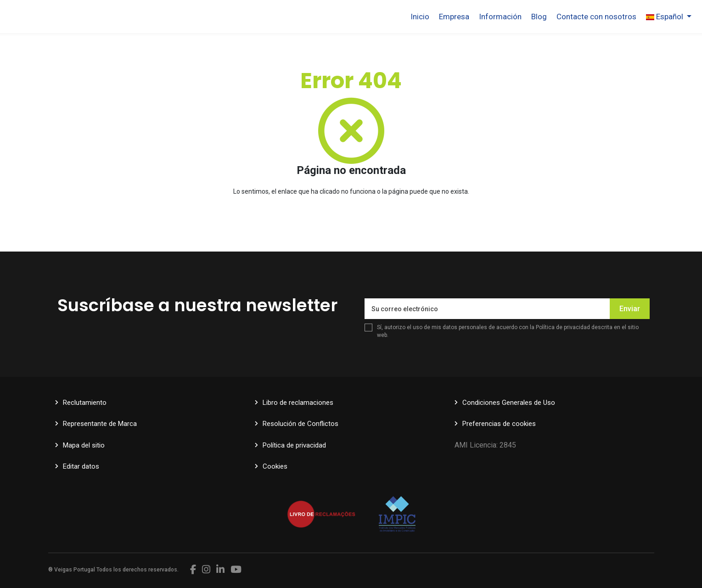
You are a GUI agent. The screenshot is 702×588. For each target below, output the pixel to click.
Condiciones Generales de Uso (509, 403)
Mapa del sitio (84, 445)
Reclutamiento (85, 403)
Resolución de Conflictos (300, 424)
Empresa (454, 17)
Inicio (420, 17)
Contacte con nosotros (596, 17)
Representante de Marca (100, 424)
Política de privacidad (563, 327)
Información (500, 17)
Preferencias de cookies (499, 424)
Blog (539, 17)
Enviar (630, 309)
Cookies (275, 466)
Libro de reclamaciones (298, 403)
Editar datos (81, 466)
